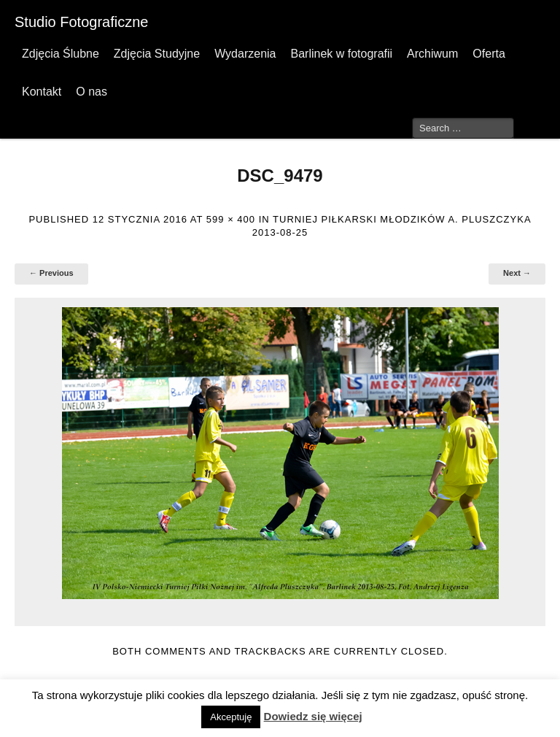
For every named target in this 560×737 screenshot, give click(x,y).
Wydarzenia (245, 54)
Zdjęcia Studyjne (157, 54)
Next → (517, 273)
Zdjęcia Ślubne (61, 54)
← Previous (51, 273)
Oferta (489, 54)
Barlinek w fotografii (341, 54)
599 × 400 (231, 219)
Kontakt (42, 92)
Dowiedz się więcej (313, 716)
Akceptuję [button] (231, 717)
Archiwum (432, 54)
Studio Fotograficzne (81, 22)
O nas (92, 92)
